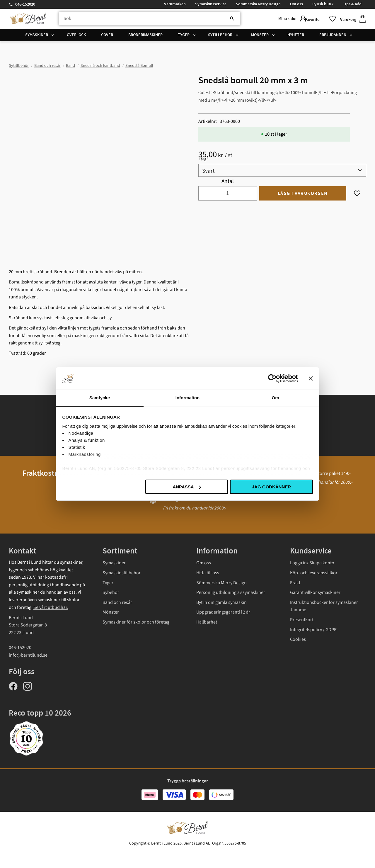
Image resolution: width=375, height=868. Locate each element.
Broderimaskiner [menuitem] (145, 37)
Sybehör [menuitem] (111, 592)
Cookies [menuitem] (298, 639)
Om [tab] (275, 398)
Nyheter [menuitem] (296, 37)
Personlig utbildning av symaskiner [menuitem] (231, 592)
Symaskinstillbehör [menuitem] (122, 573)
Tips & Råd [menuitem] (352, 4)
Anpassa (187, 487)
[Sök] (217, 20)
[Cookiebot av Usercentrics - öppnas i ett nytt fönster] (272, 378)
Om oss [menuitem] (296, 4)
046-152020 (25, 4)
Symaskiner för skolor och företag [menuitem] (136, 622)
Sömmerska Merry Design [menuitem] (258, 4)
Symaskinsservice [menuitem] (211, 4)
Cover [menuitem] (107, 37)
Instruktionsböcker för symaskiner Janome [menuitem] (324, 606)
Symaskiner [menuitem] (37, 37)
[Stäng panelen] (311, 378)
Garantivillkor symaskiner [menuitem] (315, 592)
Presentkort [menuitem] (302, 620)
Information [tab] (188, 398)
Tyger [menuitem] (184, 37)
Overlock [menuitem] (76, 37)
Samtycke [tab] (100, 398)
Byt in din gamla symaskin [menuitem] (221, 602)
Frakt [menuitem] (295, 583)
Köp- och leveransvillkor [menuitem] (314, 573)
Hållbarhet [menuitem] (207, 622)
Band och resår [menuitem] (117, 602)
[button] (318, 20)
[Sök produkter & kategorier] (145, 20)
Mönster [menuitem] (260, 37)
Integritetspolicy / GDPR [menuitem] (313, 630)
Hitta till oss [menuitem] (208, 573)
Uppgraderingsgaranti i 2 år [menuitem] (223, 612)
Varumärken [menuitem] (175, 4)
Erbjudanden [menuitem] (333, 37)
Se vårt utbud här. (51, 607)
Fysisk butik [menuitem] (323, 4)
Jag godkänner (271, 487)
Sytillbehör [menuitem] (220, 37)
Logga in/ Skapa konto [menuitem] (312, 563)
